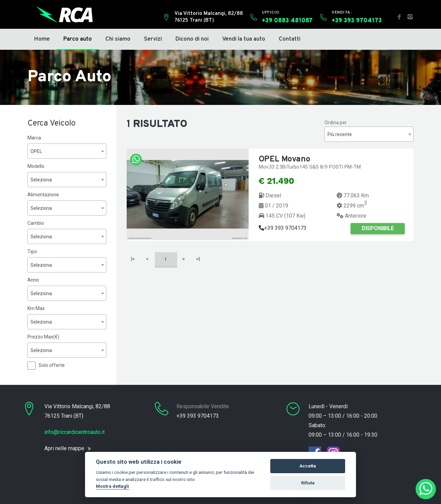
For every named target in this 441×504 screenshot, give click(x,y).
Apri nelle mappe (64, 448)
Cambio (36, 223)
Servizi (153, 39)
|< (133, 259)
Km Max (36, 308)
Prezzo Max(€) (43, 337)
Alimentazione (43, 195)
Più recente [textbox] (340, 134)
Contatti (290, 39)
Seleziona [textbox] (41, 180)
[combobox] (67, 151)
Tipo (32, 251)
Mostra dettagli (112, 486)
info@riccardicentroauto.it (75, 432)
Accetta (308, 466)
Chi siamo (118, 39)
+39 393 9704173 (283, 228)
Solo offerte (52, 365)
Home (42, 39)
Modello (36, 166)
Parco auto (78, 39)
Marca (34, 138)
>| (198, 259)
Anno (33, 280)
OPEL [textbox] (36, 151)
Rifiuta (308, 483)
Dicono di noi (192, 39)
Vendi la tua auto (244, 39)
